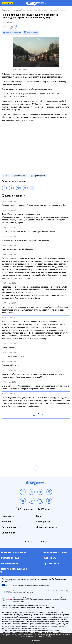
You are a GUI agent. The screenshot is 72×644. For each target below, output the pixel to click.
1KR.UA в (13, 33)
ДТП (6, 176)
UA (11, 27)
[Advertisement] (36, 437)
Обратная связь (51, 563)
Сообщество (43, 522)
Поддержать (7, 3)
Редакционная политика (55, 552)
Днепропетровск (38, 176)
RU (16, 27)
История (7, 522)
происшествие (19, 176)
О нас (39, 516)
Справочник (8, 533)
